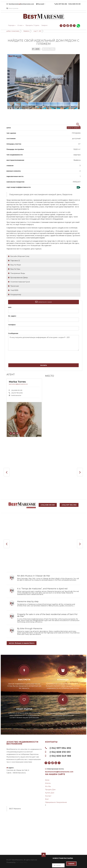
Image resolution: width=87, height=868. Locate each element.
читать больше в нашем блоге (22, 643)
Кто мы (48, 786)
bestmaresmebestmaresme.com (20, 4)
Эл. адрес (12, 316)
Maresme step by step (28, 601)
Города (12, 25)
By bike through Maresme (30, 629)
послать (44, 365)
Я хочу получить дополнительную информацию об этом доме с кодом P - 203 (43, 343)
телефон (12, 325)
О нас (20, 25)
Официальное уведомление (56, 802)
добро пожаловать (13, 31)
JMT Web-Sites (22, 862)
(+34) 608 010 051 (48, 506)
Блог (47, 799)
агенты (48, 783)
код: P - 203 (37, 31)
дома (47, 780)
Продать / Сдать (32, 25)
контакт (48, 796)
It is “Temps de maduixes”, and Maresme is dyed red (42, 589)
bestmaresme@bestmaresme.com (18, 384)
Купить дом (50, 793)
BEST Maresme (15, 809)
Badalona (26, 31)
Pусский (41, 4)
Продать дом (50, 790)
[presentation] (21, 356)
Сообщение (13, 333)
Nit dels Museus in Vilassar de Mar (34, 576)
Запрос (45, 25)
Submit (71, 864)
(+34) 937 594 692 (69, 506)
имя (10, 307)
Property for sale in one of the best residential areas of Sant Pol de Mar (47, 615)
